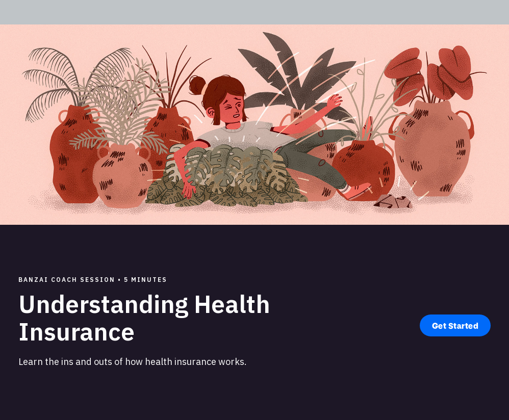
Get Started (455, 325)
